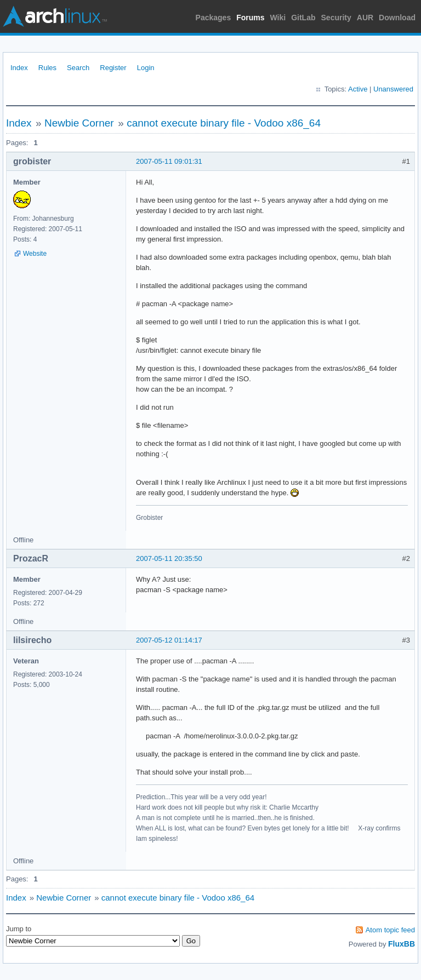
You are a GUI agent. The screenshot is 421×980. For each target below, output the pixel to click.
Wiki (278, 18)
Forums (250, 18)
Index (19, 68)
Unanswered (393, 89)
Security (336, 18)
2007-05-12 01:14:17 (169, 640)
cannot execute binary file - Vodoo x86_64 (224, 123)
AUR (365, 18)
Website (35, 254)
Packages (214, 18)
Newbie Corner (79, 123)
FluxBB (402, 944)
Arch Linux (55, 16)
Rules (47, 68)
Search (78, 68)
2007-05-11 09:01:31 (169, 161)
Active (358, 89)
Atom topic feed (390, 930)
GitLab (303, 18)
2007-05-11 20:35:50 (169, 558)
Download (397, 18)
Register (113, 68)
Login (146, 68)
